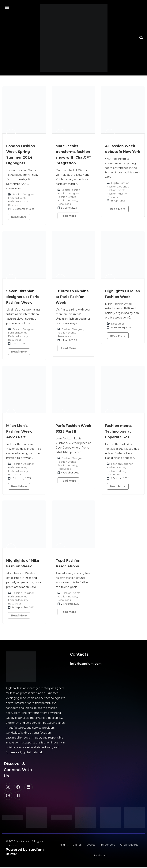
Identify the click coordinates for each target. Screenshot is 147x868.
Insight (62, 845)
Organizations (130, 845)
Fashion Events (17, 198)
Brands (77, 845)
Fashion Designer (23, 194)
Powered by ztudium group (25, 851)
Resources (15, 205)
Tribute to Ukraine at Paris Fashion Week (72, 297)
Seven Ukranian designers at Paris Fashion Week (23, 297)
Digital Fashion (71, 190)
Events (91, 845)
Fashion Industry (18, 201)
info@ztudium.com (86, 664)
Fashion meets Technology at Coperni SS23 (118, 431)
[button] (7, 7)
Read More (19, 217)
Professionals (98, 856)
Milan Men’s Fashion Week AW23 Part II (19, 431)
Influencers (108, 845)
